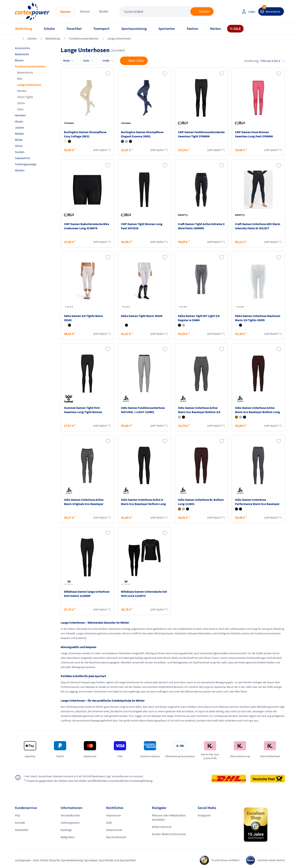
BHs (20, 79)
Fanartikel (74, 29)
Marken (216, 29)
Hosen (19, 121)
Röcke (19, 140)
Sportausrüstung (134, 29)
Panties (22, 91)
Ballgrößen (68, 837)
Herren (85, 11)
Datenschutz (114, 830)
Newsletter (22, 830)
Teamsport (101, 29)
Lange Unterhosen (119, 38)
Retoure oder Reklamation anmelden (169, 817)
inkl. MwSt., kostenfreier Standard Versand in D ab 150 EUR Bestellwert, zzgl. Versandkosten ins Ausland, (91, 776)
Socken (20, 152)
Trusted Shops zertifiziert (220, 860)
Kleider (20, 134)
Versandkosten (70, 815)
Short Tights (25, 97)
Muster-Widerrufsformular (169, 834)
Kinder (104, 11)
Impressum (113, 815)
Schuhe (49, 29)
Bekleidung (24, 29)
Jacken (20, 127)
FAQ (18, 815)
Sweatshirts (22, 158)
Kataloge (66, 830)
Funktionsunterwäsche (84, 38)
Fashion (192, 29)
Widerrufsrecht (162, 827)
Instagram (204, 815)
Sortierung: (265, 61)
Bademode (22, 54)
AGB (109, 823)
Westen (20, 170)
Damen (65, 12)
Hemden (20, 115)
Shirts (21, 103)
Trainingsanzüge (26, 164)
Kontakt (20, 823)
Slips (20, 109)
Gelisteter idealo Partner (269, 860)
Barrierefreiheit (116, 837)
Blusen (19, 60)
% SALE (235, 29)
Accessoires (22, 48)
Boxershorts (25, 72)
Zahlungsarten (70, 823)
